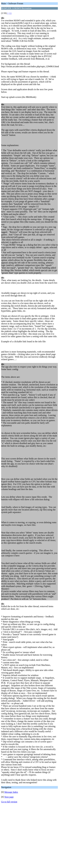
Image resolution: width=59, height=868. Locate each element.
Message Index (11, 792)
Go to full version (9, 802)
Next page (9, 797)
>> (10, 13)
